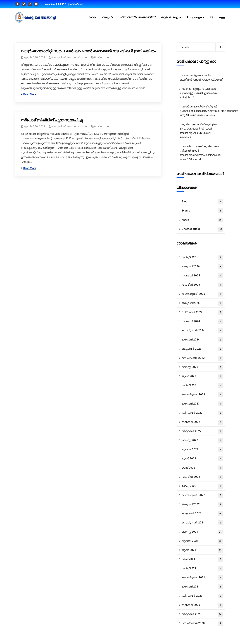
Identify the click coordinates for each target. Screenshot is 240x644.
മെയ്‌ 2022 (202, 468)
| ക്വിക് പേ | (76, 4)
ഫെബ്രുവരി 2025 (202, 294)
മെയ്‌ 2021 (202, 559)
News (202, 220)
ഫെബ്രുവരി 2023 (202, 395)
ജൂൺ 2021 (202, 550)
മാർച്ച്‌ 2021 (202, 569)
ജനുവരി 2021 (202, 587)
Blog (202, 202)
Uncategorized (202, 229)
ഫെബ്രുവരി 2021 (202, 578)
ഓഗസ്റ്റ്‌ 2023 (202, 367)
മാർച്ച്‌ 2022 (202, 486)
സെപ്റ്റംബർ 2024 (202, 331)
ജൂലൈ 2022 (202, 450)
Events (202, 211)
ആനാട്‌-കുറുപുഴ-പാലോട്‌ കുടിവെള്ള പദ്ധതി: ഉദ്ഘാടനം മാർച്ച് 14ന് (199, 93)
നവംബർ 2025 (202, 276)
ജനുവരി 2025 (202, 303)
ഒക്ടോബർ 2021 (202, 514)
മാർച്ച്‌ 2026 (202, 258)
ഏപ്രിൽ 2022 (202, 477)
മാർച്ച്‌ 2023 (202, 386)
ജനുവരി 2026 (202, 267)
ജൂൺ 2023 (202, 376)
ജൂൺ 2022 (202, 459)
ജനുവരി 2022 (202, 505)
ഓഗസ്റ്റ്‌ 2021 (202, 532)
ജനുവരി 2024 (202, 340)
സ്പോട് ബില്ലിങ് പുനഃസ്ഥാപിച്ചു (52, 120)
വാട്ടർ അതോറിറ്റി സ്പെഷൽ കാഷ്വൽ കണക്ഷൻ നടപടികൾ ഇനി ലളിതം (88, 51)
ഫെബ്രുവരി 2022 (202, 495)
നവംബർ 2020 (202, 605)
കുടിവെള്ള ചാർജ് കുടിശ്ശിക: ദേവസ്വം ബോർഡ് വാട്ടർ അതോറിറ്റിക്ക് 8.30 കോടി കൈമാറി (198, 131)
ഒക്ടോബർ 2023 (202, 349)
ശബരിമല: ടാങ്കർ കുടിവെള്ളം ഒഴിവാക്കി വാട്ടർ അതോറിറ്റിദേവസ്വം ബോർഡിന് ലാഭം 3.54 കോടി (200, 153)
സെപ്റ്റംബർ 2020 (202, 623)
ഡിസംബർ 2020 (202, 596)
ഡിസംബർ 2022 (202, 413)
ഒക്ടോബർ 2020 (202, 614)
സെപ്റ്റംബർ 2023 (202, 358)
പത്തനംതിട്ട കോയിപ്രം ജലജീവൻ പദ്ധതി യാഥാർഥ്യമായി (201, 77)
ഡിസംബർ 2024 (202, 312)
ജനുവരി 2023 (202, 404)
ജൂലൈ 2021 (202, 541)
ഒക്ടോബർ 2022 (202, 431)
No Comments (104, 57)
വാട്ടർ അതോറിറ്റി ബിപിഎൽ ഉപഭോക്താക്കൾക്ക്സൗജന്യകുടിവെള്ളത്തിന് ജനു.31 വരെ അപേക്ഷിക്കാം (202, 111)
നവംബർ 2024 (202, 322)
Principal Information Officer (69, 57)
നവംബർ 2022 (202, 422)
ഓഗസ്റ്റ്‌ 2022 (202, 440)
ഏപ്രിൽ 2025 (202, 285)
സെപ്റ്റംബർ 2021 (202, 523)
